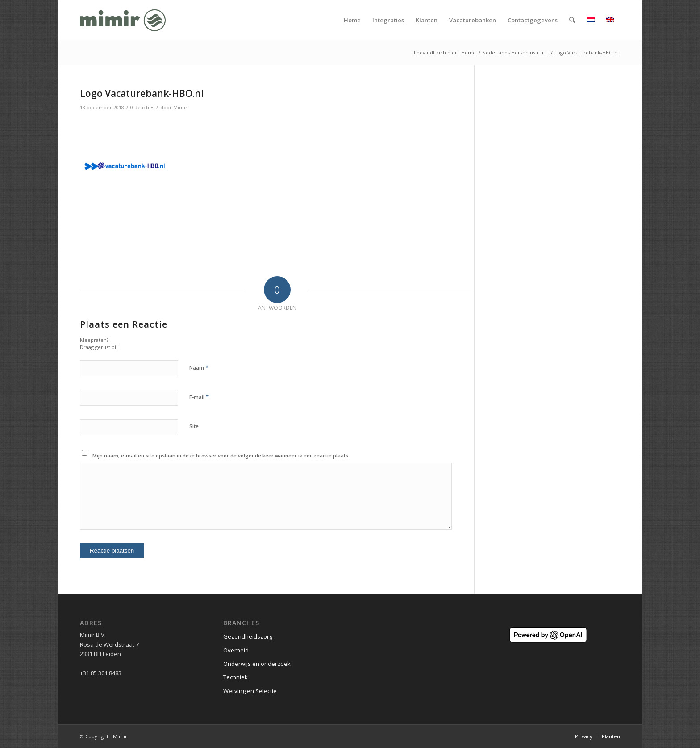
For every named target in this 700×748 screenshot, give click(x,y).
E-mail (199, 397)
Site (194, 426)
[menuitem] (352, 20)
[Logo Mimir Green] (123, 20)
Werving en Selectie (250, 691)
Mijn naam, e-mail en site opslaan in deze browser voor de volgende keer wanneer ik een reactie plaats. (221, 455)
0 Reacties (142, 108)
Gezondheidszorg (248, 636)
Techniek (235, 677)
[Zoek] (572, 20)
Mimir (180, 108)
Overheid (236, 650)
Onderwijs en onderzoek (257, 664)
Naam (199, 367)
